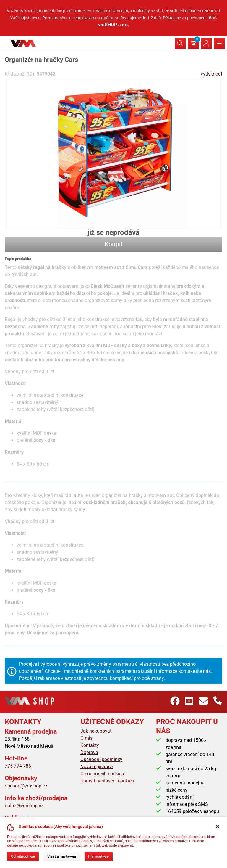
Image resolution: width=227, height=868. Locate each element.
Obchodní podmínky (101, 759)
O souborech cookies (102, 774)
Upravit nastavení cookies (107, 781)
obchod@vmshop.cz (26, 786)
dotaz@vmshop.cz (24, 806)
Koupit (114, 244)
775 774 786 (18, 766)
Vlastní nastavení (62, 856)
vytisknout (211, 74)
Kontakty (90, 745)
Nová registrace (97, 767)
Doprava (89, 752)
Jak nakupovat (96, 731)
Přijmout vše (98, 856)
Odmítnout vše (23, 856)
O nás (86, 738)
